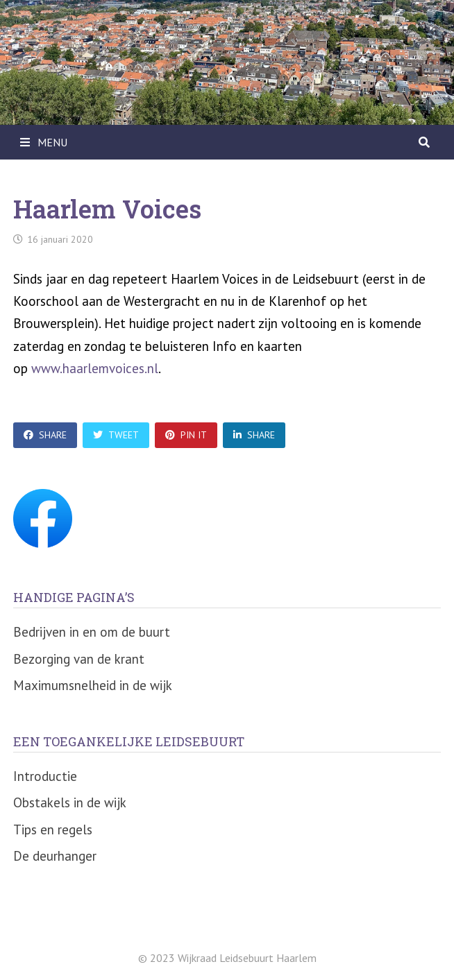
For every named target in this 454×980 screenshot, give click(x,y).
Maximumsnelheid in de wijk (93, 685)
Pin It (186, 435)
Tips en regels (53, 829)
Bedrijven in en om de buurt (92, 632)
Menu (44, 142)
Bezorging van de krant (79, 659)
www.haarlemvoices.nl (95, 368)
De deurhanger (55, 856)
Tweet (116, 435)
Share (45, 435)
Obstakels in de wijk (70, 802)
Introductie (45, 776)
